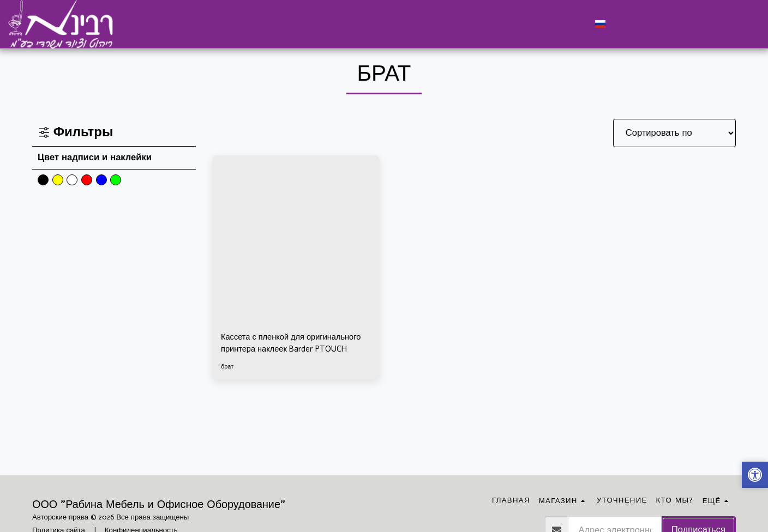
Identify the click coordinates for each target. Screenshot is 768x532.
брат (228, 369)
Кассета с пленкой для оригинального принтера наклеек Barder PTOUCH (290, 345)
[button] (620, 24)
